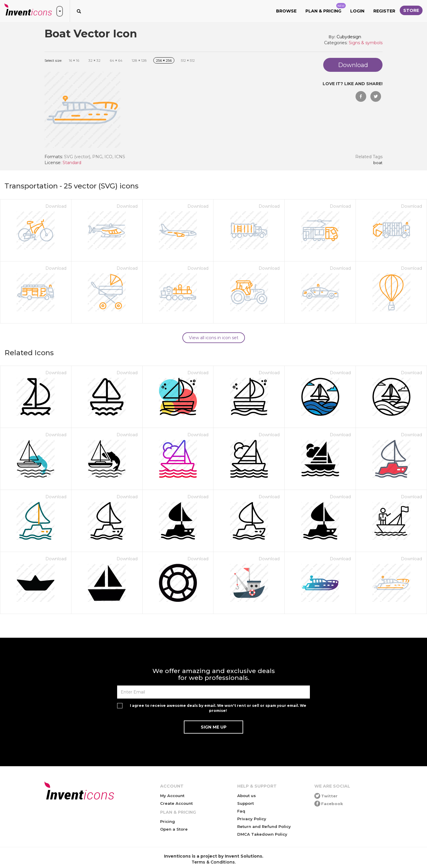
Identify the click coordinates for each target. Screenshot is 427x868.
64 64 (116, 60)
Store (411, 10)
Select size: (53, 60)
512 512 (188, 60)
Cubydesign (349, 37)
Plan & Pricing (326, 8)
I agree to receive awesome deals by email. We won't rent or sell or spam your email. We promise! (218, 708)
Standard (72, 163)
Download (56, 206)
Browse (286, 11)
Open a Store (174, 829)
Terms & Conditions (213, 862)
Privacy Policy (252, 819)
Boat (378, 163)
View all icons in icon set (214, 338)
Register (384, 11)
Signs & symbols (366, 43)
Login (357, 11)
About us (247, 796)
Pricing (168, 821)
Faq (241, 811)
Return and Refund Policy (264, 826)
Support (246, 803)
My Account (172, 796)
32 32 (94, 60)
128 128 (139, 60)
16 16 (74, 60)
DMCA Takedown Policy (262, 834)
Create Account (176, 803)
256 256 (164, 60)
